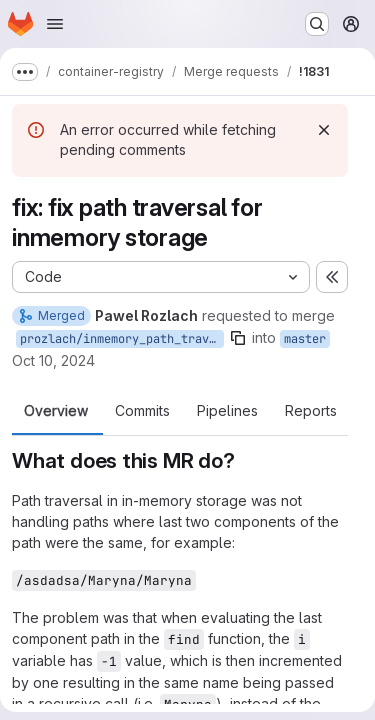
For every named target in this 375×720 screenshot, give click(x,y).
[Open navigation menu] (55, 24)
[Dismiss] (324, 130)
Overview (56, 411)
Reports (311, 411)
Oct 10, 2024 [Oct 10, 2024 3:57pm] (53, 360)
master (305, 339)
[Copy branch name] (238, 338)
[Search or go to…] (317, 24)
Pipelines (227, 411)
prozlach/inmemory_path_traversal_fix (122, 339)
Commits (142, 411)
